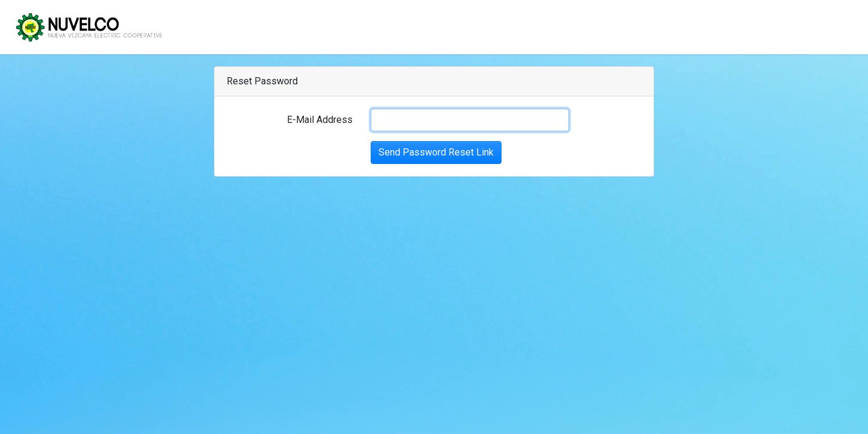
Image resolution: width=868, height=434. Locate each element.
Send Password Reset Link (436, 152)
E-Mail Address (320, 120)
